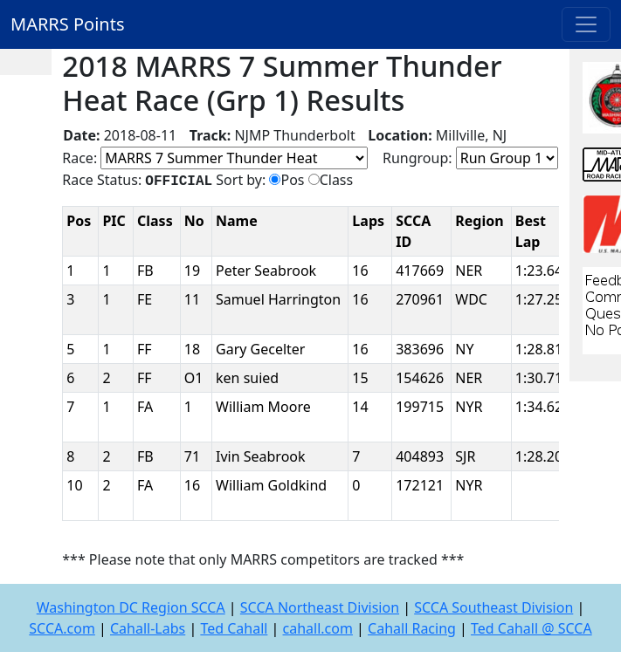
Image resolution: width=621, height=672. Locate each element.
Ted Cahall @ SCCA (531, 628)
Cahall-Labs (148, 628)
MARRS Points (68, 24)
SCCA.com (62, 628)
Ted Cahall (234, 628)
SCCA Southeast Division (493, 607)
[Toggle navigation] (586, 24)
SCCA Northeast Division (320, 607)
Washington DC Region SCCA (131, 607)
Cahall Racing (412, 628)
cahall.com (318, 628)
